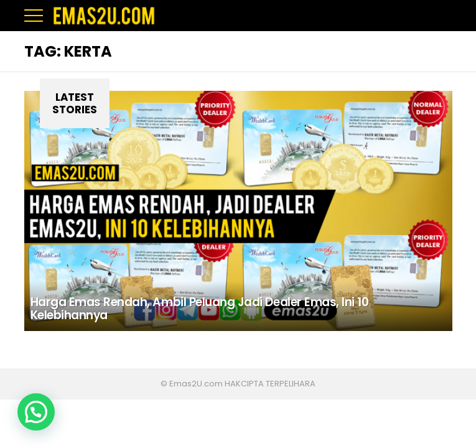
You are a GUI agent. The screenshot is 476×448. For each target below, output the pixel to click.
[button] (36, 412)
